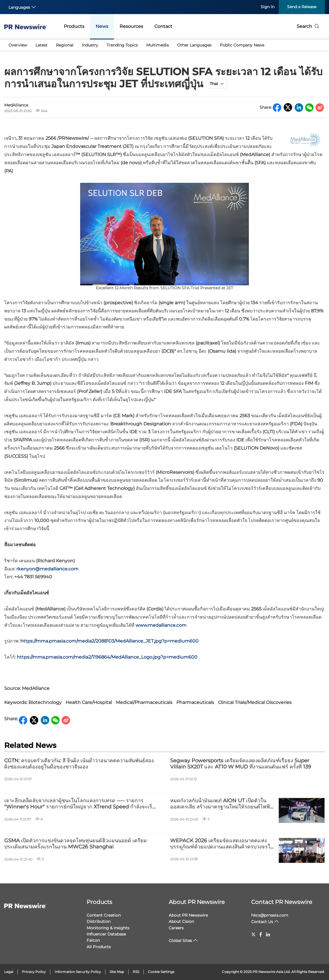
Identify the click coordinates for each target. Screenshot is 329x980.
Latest (41, 45)
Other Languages (194, 45)
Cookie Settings (161, 972)
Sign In (268, 7)
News (102, 26)
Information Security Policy (78, 972)
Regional (65, 45)
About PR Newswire (197, 902)
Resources (131, 26)
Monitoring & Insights (108, 928)
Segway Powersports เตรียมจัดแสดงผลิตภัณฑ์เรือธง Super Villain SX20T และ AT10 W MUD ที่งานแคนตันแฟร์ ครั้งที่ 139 (241, 764)
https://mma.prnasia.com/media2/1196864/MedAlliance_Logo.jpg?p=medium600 (107, 657)
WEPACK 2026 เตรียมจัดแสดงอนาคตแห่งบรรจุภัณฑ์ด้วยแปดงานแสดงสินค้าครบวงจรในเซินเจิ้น (222, 844)
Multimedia (157, 45)
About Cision (181, 921)
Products (74, 26)
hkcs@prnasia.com (270, 915)
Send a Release (302, 7)
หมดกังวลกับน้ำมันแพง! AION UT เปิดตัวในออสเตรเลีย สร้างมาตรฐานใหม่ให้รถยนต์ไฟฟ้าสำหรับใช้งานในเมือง (221, 804)
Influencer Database (106, 934)
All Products (99, 947)
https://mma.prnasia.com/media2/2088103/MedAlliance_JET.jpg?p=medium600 (109, 641)
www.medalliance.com (161, 625)
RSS (136, 972)
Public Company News (242, 45)
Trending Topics (122, 45)
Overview (18, 45)
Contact (163, 26)
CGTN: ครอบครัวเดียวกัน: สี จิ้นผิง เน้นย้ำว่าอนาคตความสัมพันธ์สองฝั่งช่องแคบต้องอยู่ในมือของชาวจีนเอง (79, 764)
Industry (90, 45)
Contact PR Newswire (282, 902)
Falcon (93, 940)
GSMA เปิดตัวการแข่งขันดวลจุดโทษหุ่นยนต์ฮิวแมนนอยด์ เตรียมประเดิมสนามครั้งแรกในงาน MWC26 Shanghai (76, 844)
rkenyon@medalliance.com (47, 569)
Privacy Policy (34, 972)
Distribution (99, 921)
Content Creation (104, 915)
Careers (176, 928)
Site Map (117, 972)
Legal (9, 972)
